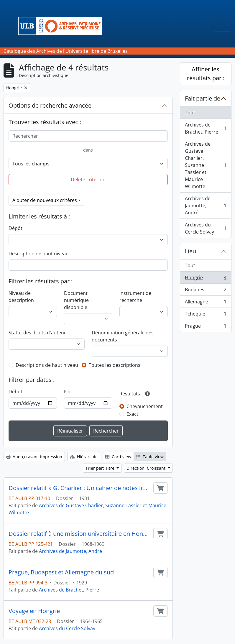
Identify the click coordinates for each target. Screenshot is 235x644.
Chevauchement (145, 406)
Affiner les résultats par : (206, 74)
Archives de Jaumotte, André (70, 551)
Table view (150, 457)
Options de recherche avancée (50, 105)
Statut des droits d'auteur (37, 333)
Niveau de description (21, 297)
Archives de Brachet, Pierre (69, 590)
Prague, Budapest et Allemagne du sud (61, 572)
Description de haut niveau (39, 254)
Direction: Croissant (147, 468)
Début (15, 392)
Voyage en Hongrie (34, 611)
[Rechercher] (88, 136)
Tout (190, 113)
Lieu (190, 251)
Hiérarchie (84, 457)
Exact (132, 414)
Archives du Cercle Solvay (67, 628)
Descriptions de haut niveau (47, 365)
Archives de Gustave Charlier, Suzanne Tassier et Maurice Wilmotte (206, 165)
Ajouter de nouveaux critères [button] (45, 200)
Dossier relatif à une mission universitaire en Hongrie (80, 534)
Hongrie (206, 279)
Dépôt (15, 228)
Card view (118, 457)
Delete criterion (88, 180)
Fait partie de (203, 98)
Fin (67, 392)
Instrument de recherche (135, 297)
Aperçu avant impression (34, 457)
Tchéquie (206, 315)
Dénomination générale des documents (123, 336)
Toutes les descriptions (115, 365)
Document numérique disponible (76, 300)
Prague (206, 327)
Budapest (206, 291)
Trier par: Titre (101, 468)
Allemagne (206, 303)
